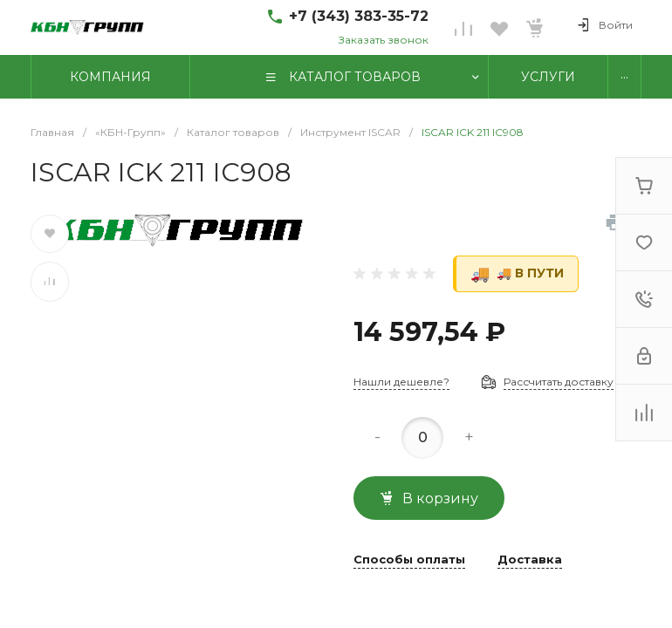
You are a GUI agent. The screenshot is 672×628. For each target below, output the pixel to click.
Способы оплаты (409, 560)
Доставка (530, 560)
